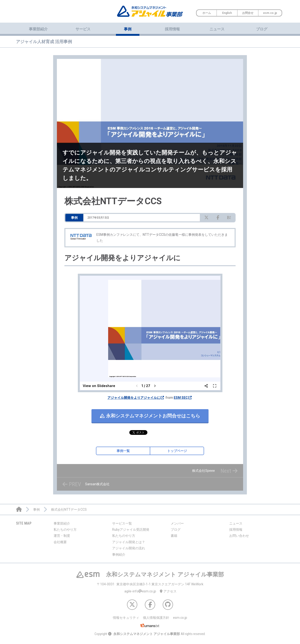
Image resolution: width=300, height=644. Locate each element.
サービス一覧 (122, 523)
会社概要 (60, 542)
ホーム (207, 13)
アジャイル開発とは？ (129, 542)
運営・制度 (62, 536)
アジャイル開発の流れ (129, 548)
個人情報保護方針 (156, 618)
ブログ (262, 29)
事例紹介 (119, 554)
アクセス (168, 591)
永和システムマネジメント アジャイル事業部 (147, 634)
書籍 (174, 536)
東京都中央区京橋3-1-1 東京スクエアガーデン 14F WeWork (150, 584)
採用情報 (172, 29)
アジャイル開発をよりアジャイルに (134, 398)
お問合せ (248, 13)
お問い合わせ (239, 536)
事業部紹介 (62, 523)
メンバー (177, 523)
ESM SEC (181, 398)
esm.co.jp (270, 13)
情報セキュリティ (126, 618)
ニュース (217, 29)
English (227, 13)
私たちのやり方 (65, 530)
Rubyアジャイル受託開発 (131, 530)
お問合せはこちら (150, 416)
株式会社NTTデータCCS (113, 201)
